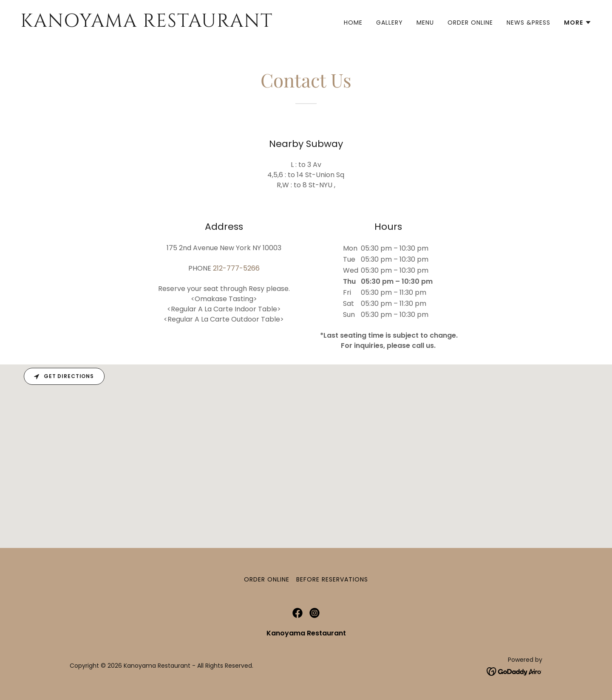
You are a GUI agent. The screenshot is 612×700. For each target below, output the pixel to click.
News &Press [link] (528, 23)
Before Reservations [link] (332, 579)
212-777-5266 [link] (236, 268)
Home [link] (353, 23)
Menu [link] (425, 23)
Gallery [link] (390, 23)
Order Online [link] (470, 23)
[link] (160, 24)
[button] (578, 23)
